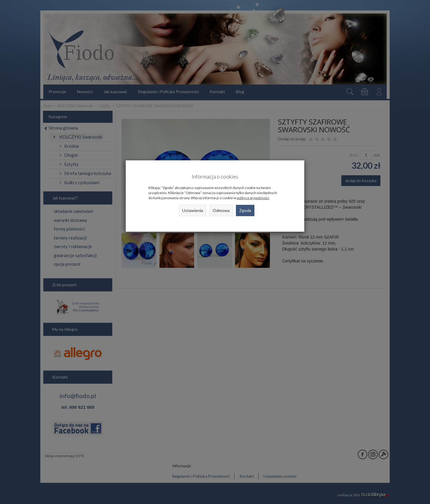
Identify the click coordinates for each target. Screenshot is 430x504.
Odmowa (221, 210)
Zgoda (245, 210)
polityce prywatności (253, 198)
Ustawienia (193, 210)
